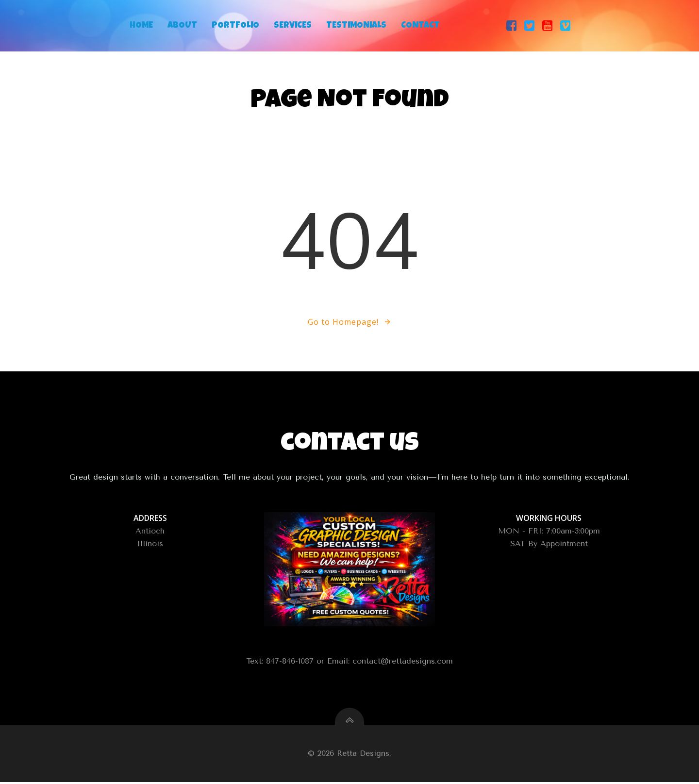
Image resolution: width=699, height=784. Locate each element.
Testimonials (356, 26)
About (182, 26)
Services (293, 26)
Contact (420, 26)
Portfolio (235, 26)
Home (141, 26)
